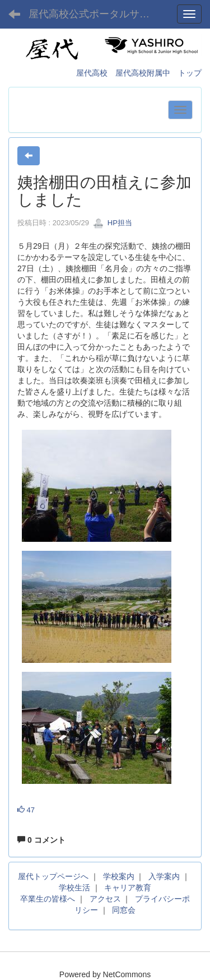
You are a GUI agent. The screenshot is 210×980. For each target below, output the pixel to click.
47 (26, 810)
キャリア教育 (128, 888)
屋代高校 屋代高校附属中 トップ (139, 73)
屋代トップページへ (53, 876)
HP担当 (113, 223)
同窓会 (124, 910)
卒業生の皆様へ (48, 899)
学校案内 (119, 876)
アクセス (105, 899)
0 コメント (41, 840)
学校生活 (74, 888)
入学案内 (164, 876)
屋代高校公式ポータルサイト (94, 14)
